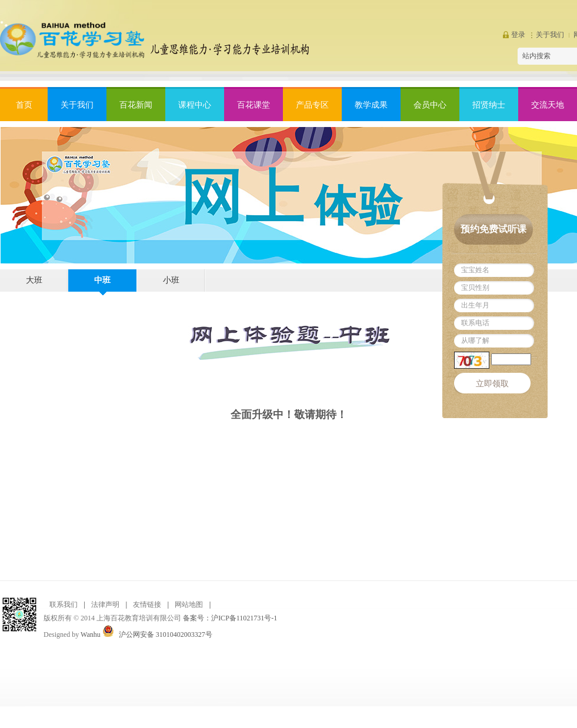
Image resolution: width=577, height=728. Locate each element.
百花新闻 (136, 105)
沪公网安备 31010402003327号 (166, 635)
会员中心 (430, 105)
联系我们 (64, 605)
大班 (34, 280)
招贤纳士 (489, 105)
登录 (518, 35)
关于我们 (550, 35)
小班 (171, 280)
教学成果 (371, 105)
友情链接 (147, 605)
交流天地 (548, 105)
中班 (102, 280)
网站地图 (189, 605)
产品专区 (312, 105)
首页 (24, 105)
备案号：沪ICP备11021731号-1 (230, 618)
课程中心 (195, 105)
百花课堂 (254, 105)
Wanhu (91, 635)
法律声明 (105, 605)
